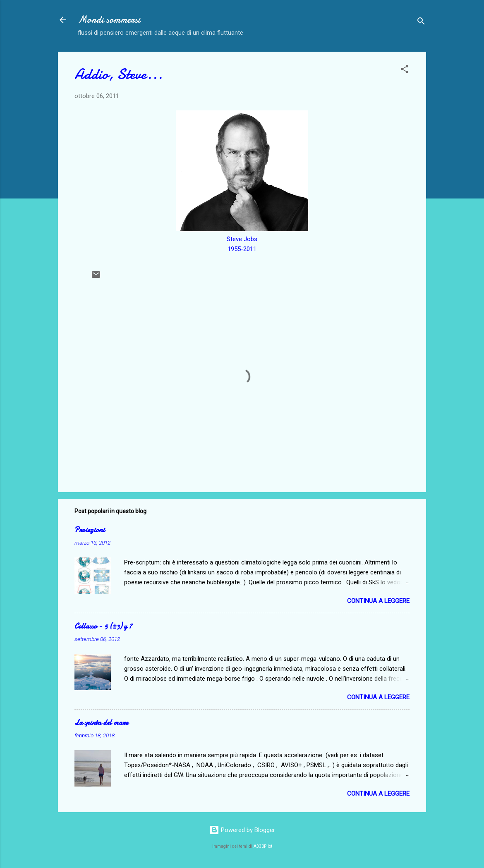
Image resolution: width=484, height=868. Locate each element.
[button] (405, 71)
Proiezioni (90, 530)
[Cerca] (421, 23)
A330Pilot (263, 846)
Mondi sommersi (109, 20)
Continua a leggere (378, 601)
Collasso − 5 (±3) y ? (103, 626)
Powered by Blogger (242, 830)
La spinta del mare (101, 723)
